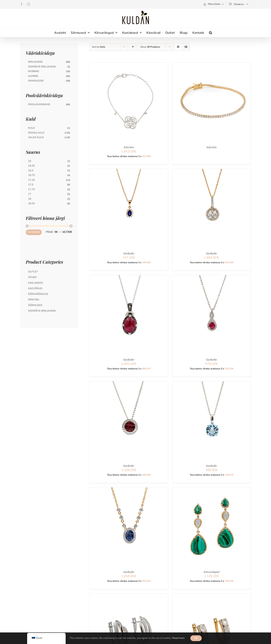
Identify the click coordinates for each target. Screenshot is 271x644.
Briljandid (35, 62)
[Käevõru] (129, 65)
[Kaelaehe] (129, 171)
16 (30, 161)
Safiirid (33, 76)
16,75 (31, 175)
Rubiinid (34, 71)
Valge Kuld (36, 137)
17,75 (31, 189)
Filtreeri (34, 232)
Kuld (31, 128)
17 (30, 194)
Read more (178, 638)
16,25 (31, 166)
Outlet (33, 272)
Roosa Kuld (36, 133)
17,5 (31, 185)
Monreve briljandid (42, 67)
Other (32, 277)
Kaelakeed (36, 283)
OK (196, 638)
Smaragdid (36, 81)
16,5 (31, 171)
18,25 (31, 203)
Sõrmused (35, 305)
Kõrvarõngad (212, 572)
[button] (211, 33)
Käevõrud (35, 288)
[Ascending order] (133, 47)
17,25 (31, 180)
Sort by (99, 47)
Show (150, 47)
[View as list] (186, 47)
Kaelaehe (129, 253)
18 (30, 199)
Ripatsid (34, 300)
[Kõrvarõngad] (212, 490)
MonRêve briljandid (42, 311)
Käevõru (129, 147)
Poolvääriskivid (39, 104)
